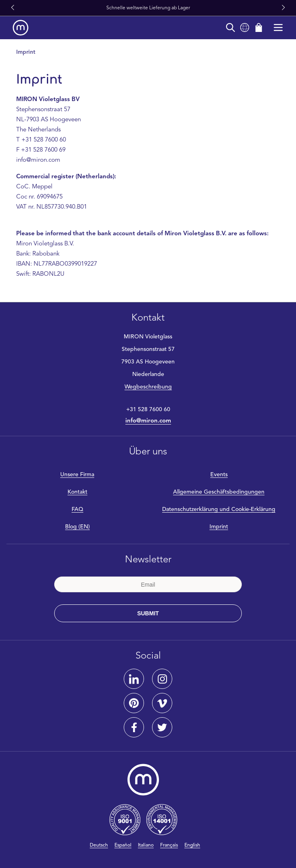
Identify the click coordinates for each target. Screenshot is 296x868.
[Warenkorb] (259, 28)
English (192, 845)
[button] (13, 8)
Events (219, 475)
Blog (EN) (77, 527)
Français (169, 845)
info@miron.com (148, 421)
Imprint (219, 527)
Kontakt (77, 492)
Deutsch (99, 845)
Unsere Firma (77, 475)
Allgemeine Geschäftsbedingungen (219, 492)
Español (123, 845)
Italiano (146, 845)
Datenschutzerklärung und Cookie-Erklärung (219, 509)
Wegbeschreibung (148, 387)
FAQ (77, 509)
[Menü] (278, 28)
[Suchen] (230, 28)
